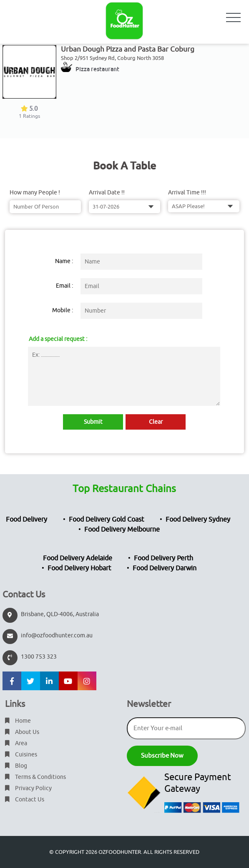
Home (18, 721)
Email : (64, 286)
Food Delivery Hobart (79, 568)
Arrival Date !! (107, 193)
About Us (22, 732)
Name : (64, 261)
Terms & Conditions (35, 777)
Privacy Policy (28, 788)
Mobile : (63, 310)
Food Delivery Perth (163, 558)
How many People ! (35, 193)
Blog (16, 766)
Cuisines (21, 755)
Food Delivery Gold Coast (106, 520)
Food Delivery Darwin (165, 568)
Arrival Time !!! (187, 193)
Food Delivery (26, 520)
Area (16, 743)
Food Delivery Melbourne (122, 530)
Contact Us (25, 800)
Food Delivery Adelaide (78, 558)
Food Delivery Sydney (198, 520)
